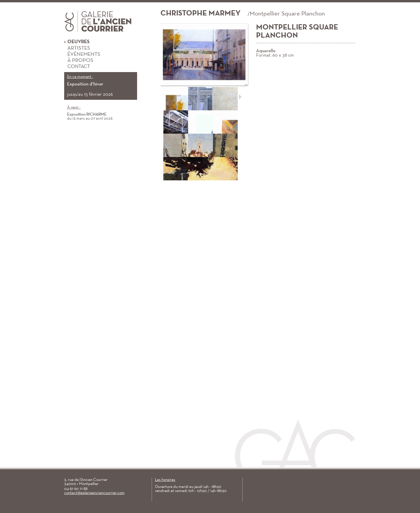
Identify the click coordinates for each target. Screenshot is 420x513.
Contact (77, 67)
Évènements (82, 55)
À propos (79, 61)
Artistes (77, 48)
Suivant (240, 97)
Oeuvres (77, 42)
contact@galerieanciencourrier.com (94, 493)
